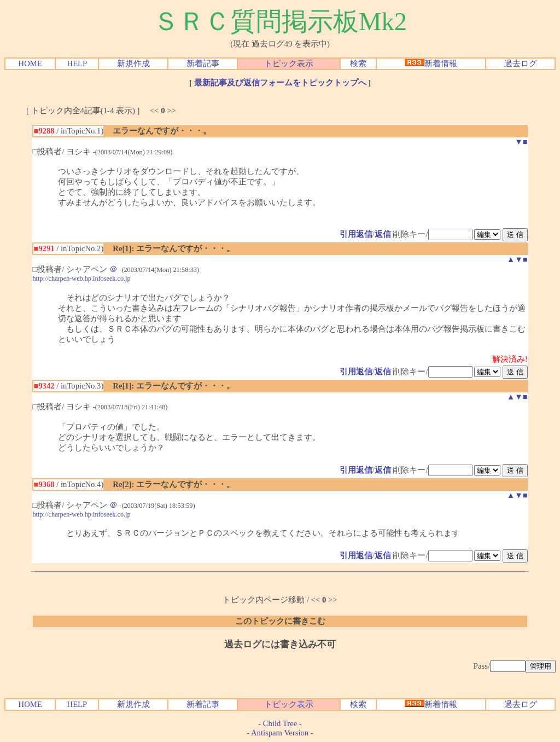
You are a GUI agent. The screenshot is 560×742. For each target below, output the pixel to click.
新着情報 (431, 63)
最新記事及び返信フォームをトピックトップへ (280, 83)
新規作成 (133, 63)
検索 (358, 63)
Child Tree (280, 723)
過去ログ (521, 63)
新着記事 (203, 63)
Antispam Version (280, 733)
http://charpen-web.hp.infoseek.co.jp (81, 279)
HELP (77, 63)
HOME (30, 63)
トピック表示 (289, 63)
